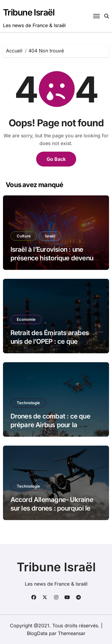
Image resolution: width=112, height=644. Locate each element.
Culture (24, 236)
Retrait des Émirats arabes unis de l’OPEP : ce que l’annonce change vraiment (50, 341)
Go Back (56, 159)
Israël (50, 236)
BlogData (37, 633)
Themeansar (72, 633)
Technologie (28, 403)
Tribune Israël (29, 12)
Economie (26, 319)
